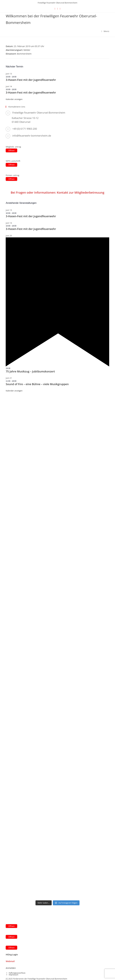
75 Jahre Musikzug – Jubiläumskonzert (30, 371)
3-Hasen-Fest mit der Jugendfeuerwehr (31, 80)
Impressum (13, 975)
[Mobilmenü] (105, 31)
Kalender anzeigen (14, 99)
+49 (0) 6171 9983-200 (25, 129)
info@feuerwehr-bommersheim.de (32, 136)
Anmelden (11, 968)
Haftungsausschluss (17, 973)
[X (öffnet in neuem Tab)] (55, 9)
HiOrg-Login (12, 955)
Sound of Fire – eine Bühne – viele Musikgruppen (37, 384)
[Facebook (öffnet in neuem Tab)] (57, 9)
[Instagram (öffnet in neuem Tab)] (60, 9)
